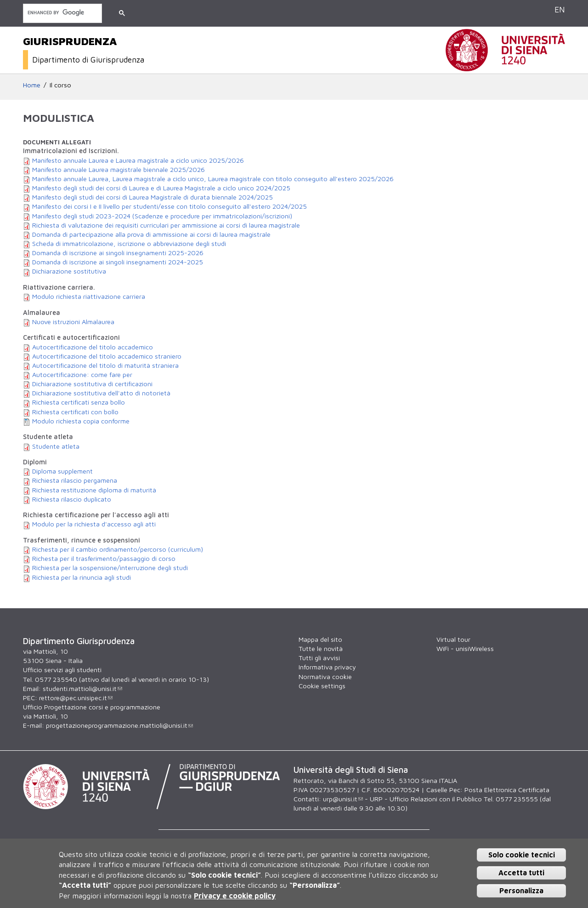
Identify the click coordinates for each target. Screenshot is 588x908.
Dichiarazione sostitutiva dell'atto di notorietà (101, 393)
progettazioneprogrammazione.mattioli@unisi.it (119, 725)
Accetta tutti (521, 873)
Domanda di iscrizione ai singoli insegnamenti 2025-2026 (118, 253)
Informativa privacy (327, 667)
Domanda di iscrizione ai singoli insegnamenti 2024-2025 (118, 262)
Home (32, 85)
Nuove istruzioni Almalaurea (73, 322)
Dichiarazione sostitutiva (69, 271)
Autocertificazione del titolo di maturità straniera (105, 365)
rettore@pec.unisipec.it (76, 698)
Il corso (60, 85)
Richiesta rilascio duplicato (72, 499)
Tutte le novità (321, 648)
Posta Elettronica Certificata (507, 790)
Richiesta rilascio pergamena (75, 480)
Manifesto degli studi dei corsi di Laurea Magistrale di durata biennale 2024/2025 (153, 197)
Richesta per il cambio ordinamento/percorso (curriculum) (118, 549)
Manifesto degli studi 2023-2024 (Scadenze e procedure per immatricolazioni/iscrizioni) (162, 216)
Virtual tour (453, 639)
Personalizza (521, 891)
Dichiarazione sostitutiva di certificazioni (92, 384)
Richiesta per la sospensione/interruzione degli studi (110, 568)
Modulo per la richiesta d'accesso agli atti (94, 524)
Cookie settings (322, 686)
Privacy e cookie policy (235, 896)
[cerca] (62, 13)
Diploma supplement (62, 471)
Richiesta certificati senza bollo (79, 402)
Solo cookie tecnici (522, 855)
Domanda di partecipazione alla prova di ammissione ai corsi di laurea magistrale (151, 234)
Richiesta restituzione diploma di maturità (94, 490)
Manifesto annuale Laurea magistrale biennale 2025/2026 (119, 169)
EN (560, 9)
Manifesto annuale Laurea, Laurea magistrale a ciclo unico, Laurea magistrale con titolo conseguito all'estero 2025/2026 (213, 179)
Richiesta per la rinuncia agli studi (82, 577)
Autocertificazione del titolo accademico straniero (107, 356)
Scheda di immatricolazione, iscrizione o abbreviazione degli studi (129, 243)
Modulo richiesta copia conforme (81, 421)
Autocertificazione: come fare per (82, 374)
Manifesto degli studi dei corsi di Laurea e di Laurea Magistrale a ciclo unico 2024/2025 (161, 188)
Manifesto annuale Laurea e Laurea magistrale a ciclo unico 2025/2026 (138, 160)
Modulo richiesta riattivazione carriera (89, 296)
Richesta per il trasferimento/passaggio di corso (104, 558)
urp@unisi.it (343, 799)
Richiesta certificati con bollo (75, 412)
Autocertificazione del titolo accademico (93, 347)
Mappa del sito (320, 639)
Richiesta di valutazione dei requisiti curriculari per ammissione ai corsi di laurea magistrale (166, 225)
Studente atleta (56, 446)
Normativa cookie (325, 677)
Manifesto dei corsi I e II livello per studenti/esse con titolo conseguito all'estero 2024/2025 (170, 206)
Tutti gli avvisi (319, 658)
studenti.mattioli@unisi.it (82, 688)
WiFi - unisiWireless (465, 648)
